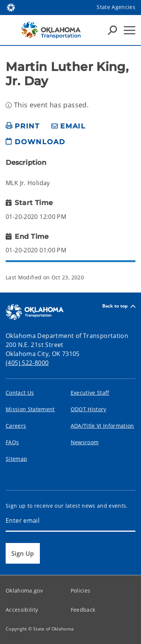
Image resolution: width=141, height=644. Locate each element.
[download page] (35, 145)
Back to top (119, 306)
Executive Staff (90, 393)
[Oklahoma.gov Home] (11, 7)
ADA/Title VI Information (102, 426)
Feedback (83, 610)
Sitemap (16, 459)
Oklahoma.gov (24, 590)
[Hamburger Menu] (130, 30)
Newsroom (85, 442)
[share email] (68, 126)
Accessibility (22, 610)
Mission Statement (30, 409)
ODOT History (89, 409)
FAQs (12, 442)
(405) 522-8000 (27, 363)
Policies (81, 590)
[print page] (23, 126)
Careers (16, 426)
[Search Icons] (112, 30)
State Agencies (116, 7)
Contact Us (20, 393)
